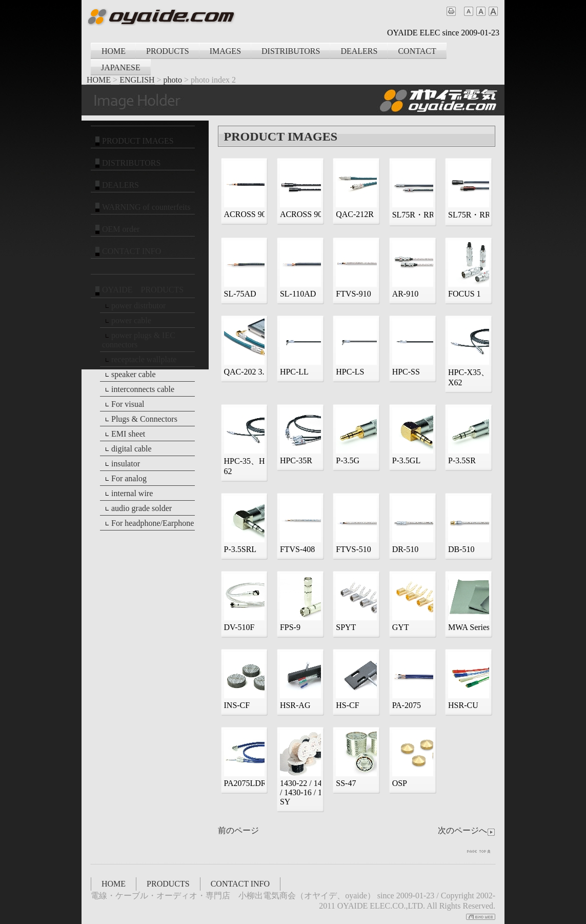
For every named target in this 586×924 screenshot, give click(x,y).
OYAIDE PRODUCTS (138, 290)
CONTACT (417, 51)
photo (173, 80)
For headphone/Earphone (148, 523)
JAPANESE (121, 67)
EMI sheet (124, 434)
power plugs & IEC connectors (139, 340)
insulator (121, 464)
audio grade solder (137, 508)
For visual (123, 404)
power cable (127, 321)
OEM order (116, 229)
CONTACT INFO (127, 251)
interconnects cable (138, 389)
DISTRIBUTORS (291, 51)
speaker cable (129, 375)
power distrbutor (134, 306)
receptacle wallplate (139, 360)
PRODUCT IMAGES (133, 141)
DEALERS (359, 51)
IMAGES (225, 51)
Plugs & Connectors (140, 419)
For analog (124, 479)
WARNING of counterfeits (142, 207)
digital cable (127, 449)
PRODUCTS (168, 51)
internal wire (127, 494)
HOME (114, 51)
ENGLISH (137, 80)
